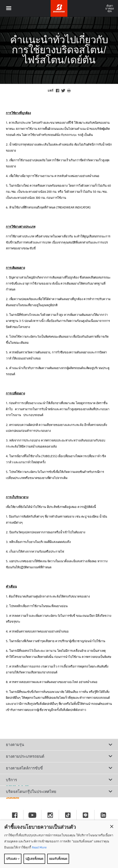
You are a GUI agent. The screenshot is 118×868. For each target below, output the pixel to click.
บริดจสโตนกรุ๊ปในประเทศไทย (59, 791)
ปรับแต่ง (13, 859)
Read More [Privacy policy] (39, 847)
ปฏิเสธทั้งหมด (34, 859)
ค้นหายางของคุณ (109, 8)
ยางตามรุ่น (59, 744)
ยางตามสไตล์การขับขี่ (59, 768)
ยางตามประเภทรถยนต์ (59, 756)
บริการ (59, 780)
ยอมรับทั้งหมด (58, 859)
